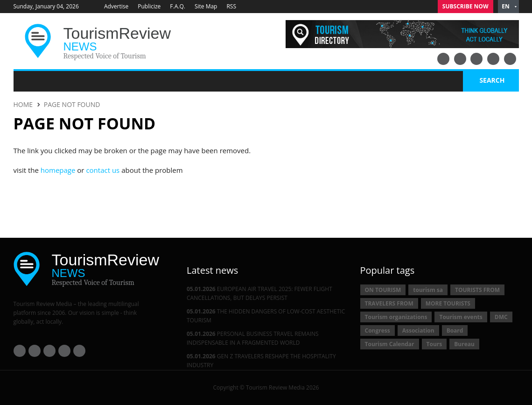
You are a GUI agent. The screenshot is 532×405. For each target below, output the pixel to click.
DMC (501, 317)
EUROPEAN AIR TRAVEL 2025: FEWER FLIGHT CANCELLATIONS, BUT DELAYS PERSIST (259, 293)
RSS (231, 6)
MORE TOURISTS (448, 303)
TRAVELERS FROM (389, 303)
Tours (434, 344)
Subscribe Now (465, 6)
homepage (58, 170)
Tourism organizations (396, 317)
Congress (378, 330)
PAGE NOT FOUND (72, 104)
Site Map (206, 6)
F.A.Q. (178, 6)
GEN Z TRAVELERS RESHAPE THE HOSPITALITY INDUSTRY (261, 361)
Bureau (464, 344)
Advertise (116, 6)
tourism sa (428, 290)
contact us (103, 170)
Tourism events (461, 317)
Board (455, 330)
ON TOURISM (383, 290)
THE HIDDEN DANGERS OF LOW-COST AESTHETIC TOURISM (266, 316)
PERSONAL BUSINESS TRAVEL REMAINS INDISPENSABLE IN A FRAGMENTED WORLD (253, 338)
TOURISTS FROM (477, 290)
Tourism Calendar (390, 344)
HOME (23, 104)
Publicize (149, 6)
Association (418, 330)
